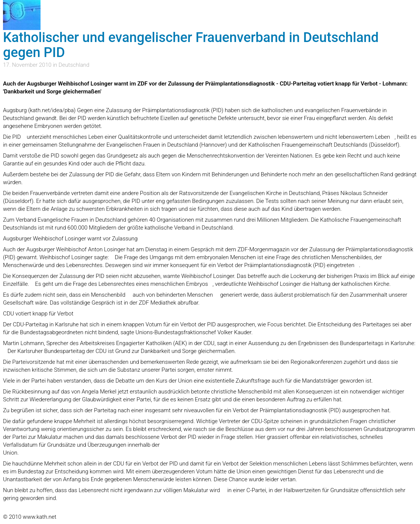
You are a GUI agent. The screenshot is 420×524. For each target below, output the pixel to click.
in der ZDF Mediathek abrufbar (161, 303)
